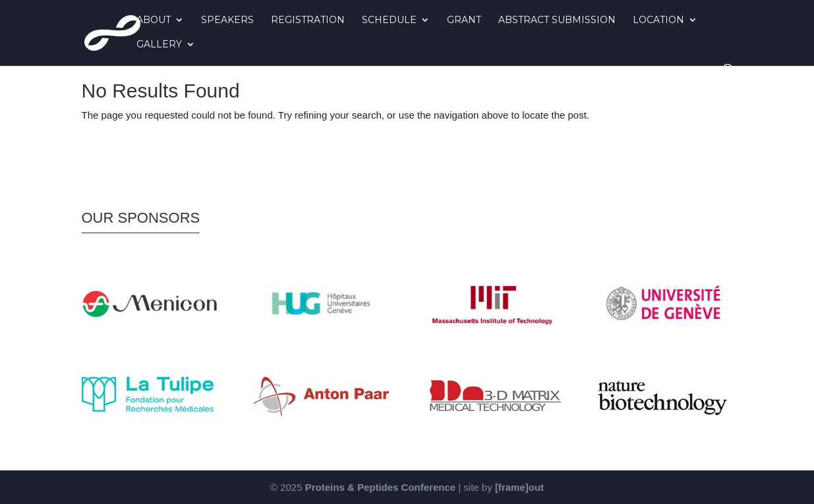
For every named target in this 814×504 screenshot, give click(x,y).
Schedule (389, 20)
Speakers (227, 20)
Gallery (159, 45)
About (154, 20)
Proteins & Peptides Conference (380, 487)
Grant (464, 20)
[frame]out (519, 487)
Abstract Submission (557, 20)
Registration (308, 20)
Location (658, 20)
